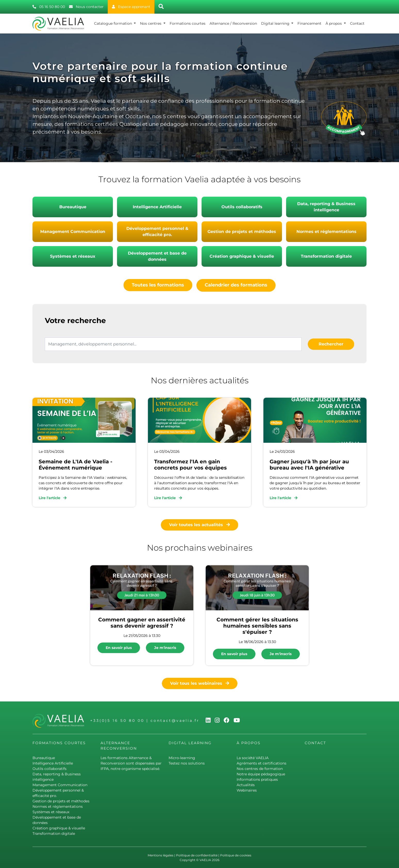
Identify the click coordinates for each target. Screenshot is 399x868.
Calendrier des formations (236, 285)
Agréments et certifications (261, 763)
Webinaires (247, 790)
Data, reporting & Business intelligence (326, 207)
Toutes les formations (158, 285)
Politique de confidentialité (197, 855)
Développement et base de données (157, 256)
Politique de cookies (236, 855)
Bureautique (73, 207)
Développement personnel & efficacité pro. (157, 232)
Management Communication (73, 232)
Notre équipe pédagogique (261, 774)
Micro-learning (182, 757)
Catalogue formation (114, 23)
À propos (334, 23)
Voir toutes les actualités (199, 524)
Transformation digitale (326, 256)
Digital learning (276, 23)
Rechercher (331, 344)
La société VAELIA (253, 757)
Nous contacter (86, 7)
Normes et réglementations (326, 232)
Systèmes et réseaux (73, 256)
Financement (309, 23)
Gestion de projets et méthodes (242, 232)
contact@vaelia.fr (175, 720)
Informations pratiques (257, 779)
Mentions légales (161, 855)
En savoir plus (119, 647)
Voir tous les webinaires (200, 683)
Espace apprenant (131, 7)
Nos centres (151, 23)
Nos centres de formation (260, 768)
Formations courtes (188, 23)
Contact (357, 23)
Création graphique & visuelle (242, 256)
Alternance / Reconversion (233, 23)
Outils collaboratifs (242, 207)
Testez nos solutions (187, 763)
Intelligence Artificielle (157, 207)
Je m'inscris (165, 647)
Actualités (246, 784)
